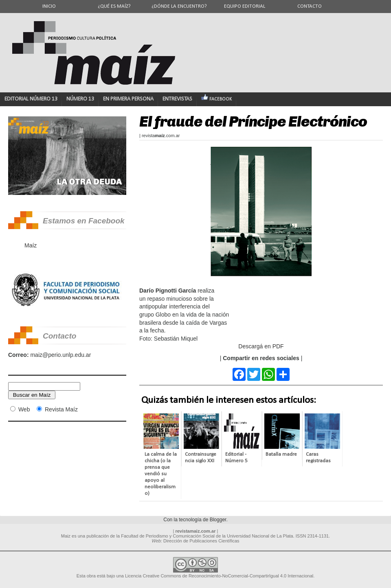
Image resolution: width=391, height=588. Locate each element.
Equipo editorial (245, 6)
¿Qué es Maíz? (114, 6)
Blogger (218, 520)
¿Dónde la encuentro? (179, 6)
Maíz (31, 245)
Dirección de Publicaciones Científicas (201, 541)
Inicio (49, 6)
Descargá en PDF (261, 346)
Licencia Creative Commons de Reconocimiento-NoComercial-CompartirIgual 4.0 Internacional (219, 576)
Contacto (310, 6)
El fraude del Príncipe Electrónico (253, 121)
